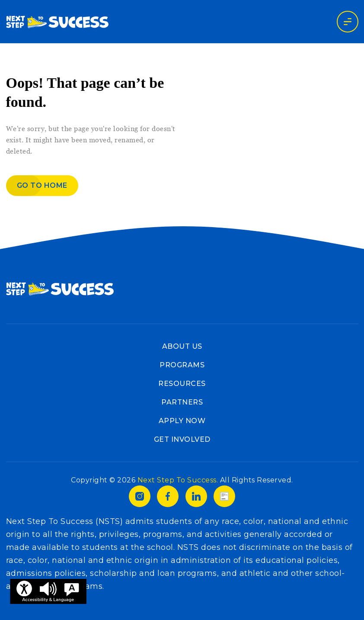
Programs (182, 365)
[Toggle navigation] (348, 22)
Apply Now (182, 421)
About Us (182, 346)
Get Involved (182, 439)
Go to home (42, 185)
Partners (182, 402)
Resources (182, 384)
